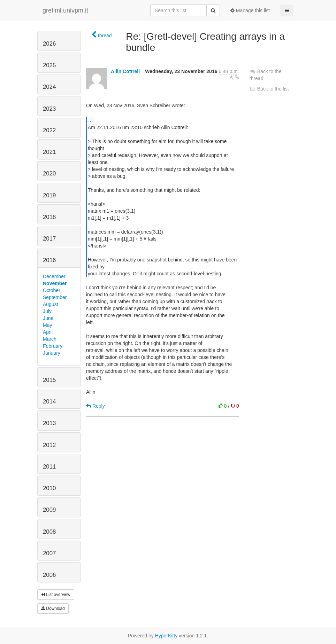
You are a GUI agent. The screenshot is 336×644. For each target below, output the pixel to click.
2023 (49, 109)
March (50, 339)
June (48, 318)
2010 (49, 488)
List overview (56, 595)
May (47, 325)
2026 (49, 44)
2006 (49, 575)
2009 (49, 510)
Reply (96, 406)
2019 (49, 195)
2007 (49, 553)
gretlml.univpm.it (65, 10)
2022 (49, 130)
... (90, 120)
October (52, 290)
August (51, 304)
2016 (49, 260)
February (53, 346)
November (55, 283)
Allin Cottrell (125, 71)
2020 (49, 174)
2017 (49, 239)
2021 (49, 152)
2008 (49, 532)
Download (53, 608)
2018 (49, 217)
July (47, 311)
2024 (49, 87)
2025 (49, 65)
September (55, 297)
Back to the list (269, 89)
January (52, 353)
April (48, 332)
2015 (49, 380)
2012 (49, 445)
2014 (49, 402)
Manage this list (250, 10)
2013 (49, 423)
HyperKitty (166, 636)
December (54, 276)
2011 (49, 467)
